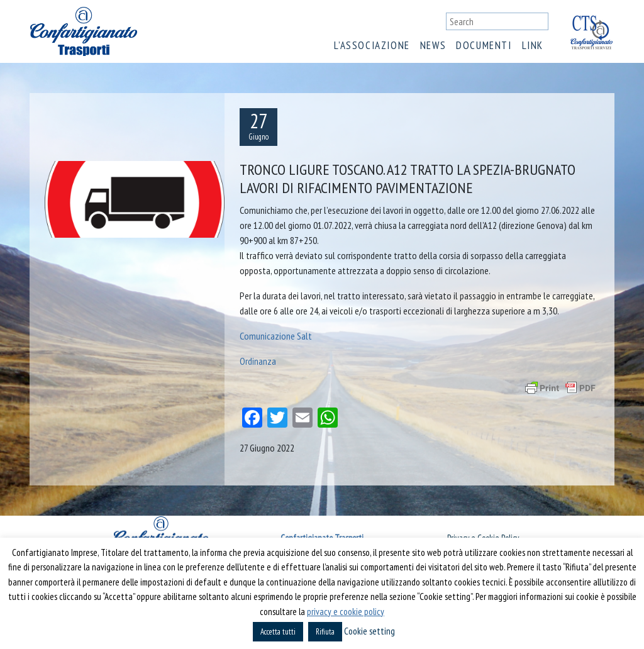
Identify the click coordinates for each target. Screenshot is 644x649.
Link (533, 45)
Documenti (484, 45)
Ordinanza (258, 361)
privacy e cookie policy (346, 612)
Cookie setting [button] (369, 631)
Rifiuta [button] (325, 632)
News (433, 45)
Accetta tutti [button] (278, 632)
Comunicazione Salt (276, 336)
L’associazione (372, 45)
